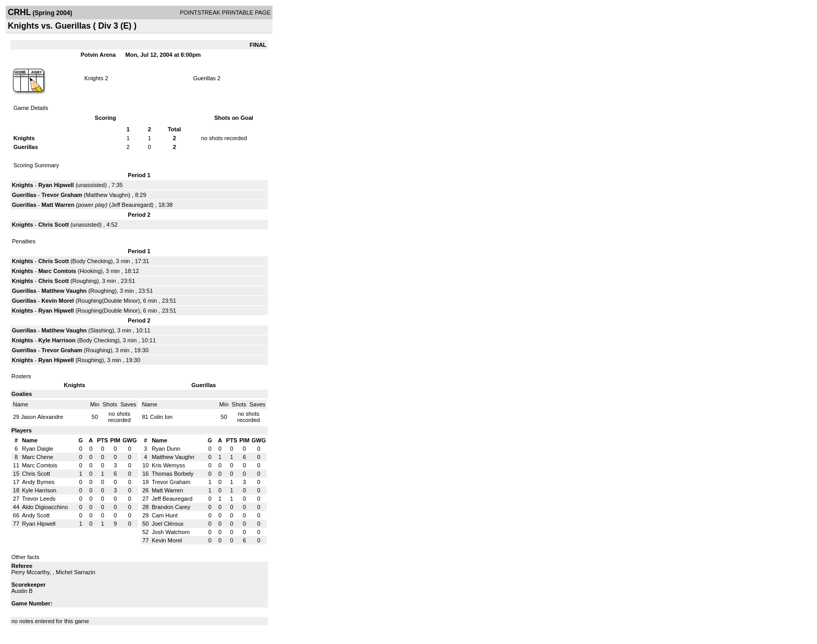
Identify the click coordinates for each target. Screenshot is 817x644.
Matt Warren (58, 205)
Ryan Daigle (38, 449)
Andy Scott (36, 515)
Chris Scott (53, 225)
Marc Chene (38, 457)
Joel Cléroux (168, 524)
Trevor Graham (62, 195)
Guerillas (205, 78)
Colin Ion (161, 417)
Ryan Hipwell (56, 185)
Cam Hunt (165, 515)
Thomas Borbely (172, 474)
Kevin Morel (58, 301)
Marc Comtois (57, 271)
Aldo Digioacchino (45, 507)
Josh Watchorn (171, 532)
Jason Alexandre (42, 417)
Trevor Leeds (39, 499)
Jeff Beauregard (131, 205)
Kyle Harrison (57, 340)
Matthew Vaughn (107, 195)
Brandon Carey (171, 507)
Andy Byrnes (38, 482)
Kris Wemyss (168, 465)
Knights (94, 78)
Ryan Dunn (166, 449)
